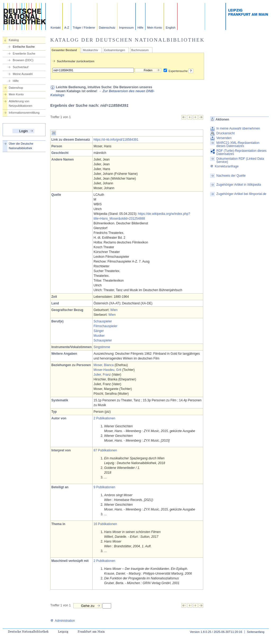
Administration (63, 621)
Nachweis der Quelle (231, 176)
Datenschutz (107, 28)
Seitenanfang (256, 632)
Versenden (224, 138)
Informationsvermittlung (24, 113)
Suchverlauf (21, 67)
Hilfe (140, 28)
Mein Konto (155, 28)
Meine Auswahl (23, 74)
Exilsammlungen (114, 50)
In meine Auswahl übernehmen (238, 128)
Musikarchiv (90, 50)
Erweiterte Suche (24, 54)
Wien (114, 310)
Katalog (14, 40)
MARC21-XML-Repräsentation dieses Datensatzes (238, 144)
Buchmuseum (140, 50)
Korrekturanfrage (224, 166)
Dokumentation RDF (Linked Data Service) (240, 160)
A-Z (67, 28)
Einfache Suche (24, 47)
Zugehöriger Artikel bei (241, 194)
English (171, 28)
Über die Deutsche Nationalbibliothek (21, 146)
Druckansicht (225, 133)
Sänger (99, 331)
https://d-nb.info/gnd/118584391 (116, 140)
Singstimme (102, 347)
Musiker (99, 336)
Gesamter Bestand (64, 50)
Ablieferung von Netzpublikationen (21, 103)
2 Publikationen (104, 418)
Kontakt (56, 28)
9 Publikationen (104, 487)
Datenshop (16, 88)
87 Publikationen (105, 450)
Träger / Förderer (84, 28)
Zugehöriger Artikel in (239, 185)
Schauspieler (103, 321)
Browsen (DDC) (23, 60)
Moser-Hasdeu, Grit (107, 370)
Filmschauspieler (105, 326)
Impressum (126, 28)
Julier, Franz (102, 375)
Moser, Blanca (103, 365)
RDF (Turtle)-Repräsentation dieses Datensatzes (241, 152)
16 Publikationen (105, 524)
